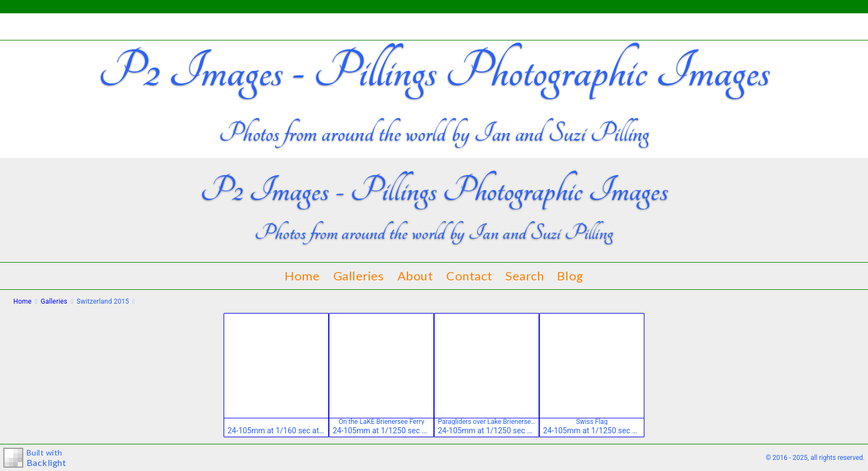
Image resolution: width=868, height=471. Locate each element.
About (415, 276)
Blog (570, 276)
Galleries (359, 276)
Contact (469, 276)
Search (525, 276)
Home (302, 276)
